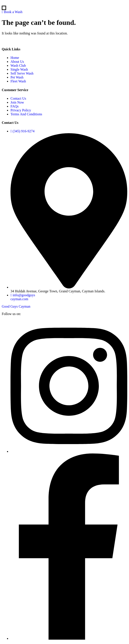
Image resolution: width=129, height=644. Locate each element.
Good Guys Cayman (16, 306)
